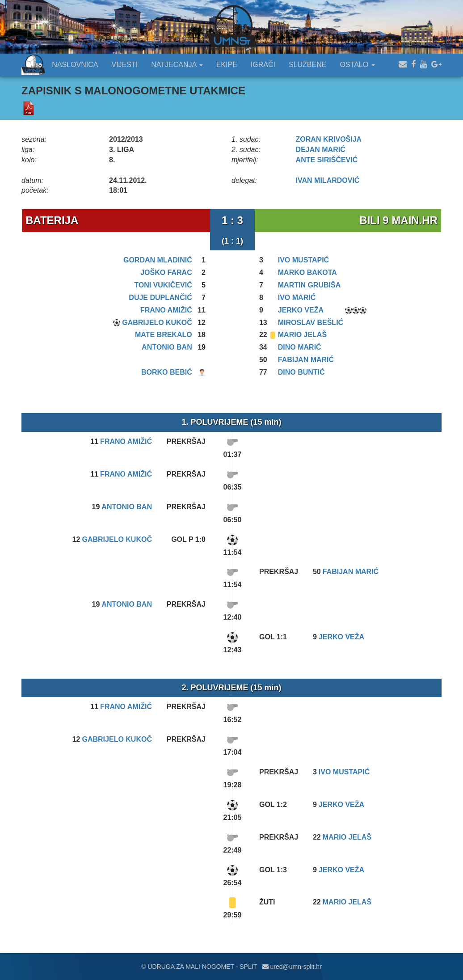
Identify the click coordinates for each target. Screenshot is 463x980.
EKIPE (227, 65)
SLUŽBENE (307, 65)
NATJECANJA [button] (177, 65)
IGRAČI (263, 65)
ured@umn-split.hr (292, 967)
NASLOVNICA (75, 65)
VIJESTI (125, 65)
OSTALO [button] (357, 65)
